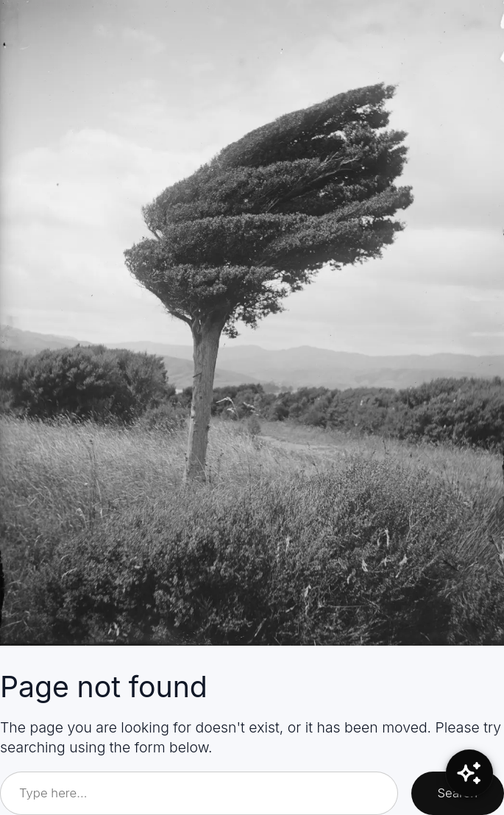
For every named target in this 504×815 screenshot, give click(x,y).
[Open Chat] (469, 773)
